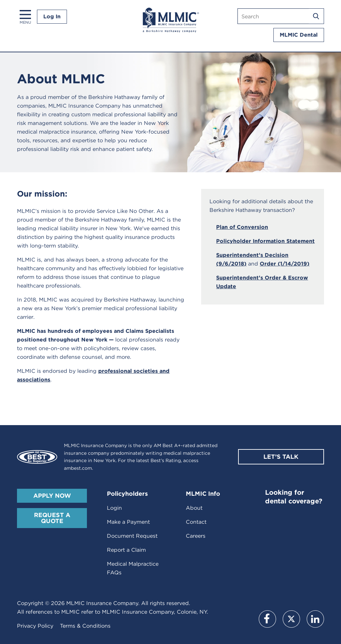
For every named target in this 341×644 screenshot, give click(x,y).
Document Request (132, 536)
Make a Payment (128, 522)
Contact (196, 522)
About (194, 508)
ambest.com (78, 468)
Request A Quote (52, 518)
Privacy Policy (35, 626)
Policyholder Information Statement (265, 241)
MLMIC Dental (299, 35)
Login (114, 508)
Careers (196, 536)
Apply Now (52, 496)
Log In (52, 16)
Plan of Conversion (242, 227)
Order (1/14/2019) (285, 264)
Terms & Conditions (85, 626)
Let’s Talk (281, 457)
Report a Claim (126, 550)
